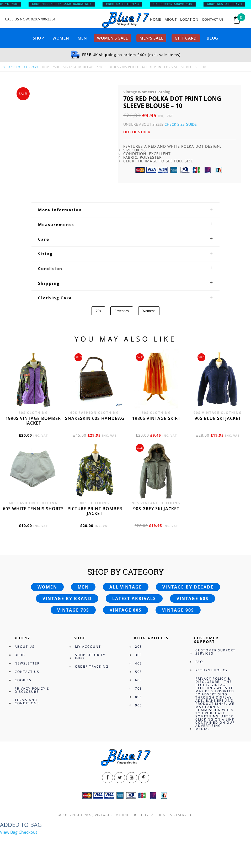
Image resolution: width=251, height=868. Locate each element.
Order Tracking (92, 666)
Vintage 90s (178, 610)
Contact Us (213, 20)
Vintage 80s (126, 610)
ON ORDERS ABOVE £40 (177, 4)
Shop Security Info (90, 657)
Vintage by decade (188, 587)
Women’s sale (113, 38)
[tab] (126, 210)
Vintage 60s (193, 598)
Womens (149, 311)
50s (139, 672)
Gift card (186, 38)
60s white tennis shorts (33, 509)
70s (98, 311)
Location (189, 20)
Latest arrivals (134, 598)
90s (139, 705)
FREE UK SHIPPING (126, 4)
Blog (212, 38)
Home (156, 20)
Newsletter (27, 663)
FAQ (199, 662)
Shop (38, 38)
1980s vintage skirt (156, 418)
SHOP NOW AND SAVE (228, 4)
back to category (20, 67)
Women (61, 38)
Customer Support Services (215, 652)
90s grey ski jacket (156, 509)
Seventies (122, 311)
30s (139, 655)
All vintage (126, 587)
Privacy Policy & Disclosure (32, 690)
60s (139, 680)
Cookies (23, 680)
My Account (88, 647)
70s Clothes (108, 67)
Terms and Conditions (27, 702)
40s (139, 663)
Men (82, 38)
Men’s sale (151, 38)
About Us (25, 647)
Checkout (28, 832)
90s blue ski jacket (218, 418)
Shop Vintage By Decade (75, 67)
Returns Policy (212, 670)
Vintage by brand (67, 598)
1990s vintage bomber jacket (33, 421)
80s (139, 697)
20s (139, 647)
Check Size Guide (181, 124)
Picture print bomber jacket (95, 511)
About (171, 20)
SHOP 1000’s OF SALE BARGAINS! (66, 4)
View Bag (9, 832)
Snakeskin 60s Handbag (95, 418)
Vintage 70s (73, 610)
